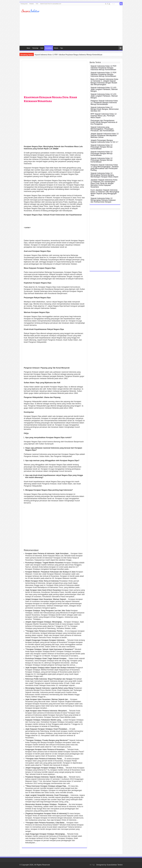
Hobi (42, 48)
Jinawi (56, 149)
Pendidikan (49, 48)
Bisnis (56, 48)
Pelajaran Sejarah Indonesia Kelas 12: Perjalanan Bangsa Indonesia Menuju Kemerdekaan (104, 103)
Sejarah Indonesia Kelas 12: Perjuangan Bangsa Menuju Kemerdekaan (102, 147)
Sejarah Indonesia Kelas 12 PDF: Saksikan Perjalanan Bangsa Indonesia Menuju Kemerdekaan (68, 55)
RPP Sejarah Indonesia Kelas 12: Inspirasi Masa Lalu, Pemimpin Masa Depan (104, 116)
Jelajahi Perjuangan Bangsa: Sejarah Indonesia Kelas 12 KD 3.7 (104, 141)
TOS (37, 4)
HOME (23, 48)
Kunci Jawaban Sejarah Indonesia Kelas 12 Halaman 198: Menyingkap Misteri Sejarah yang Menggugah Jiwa (105, 193)
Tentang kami (24, 4)
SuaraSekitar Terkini (115, 865)
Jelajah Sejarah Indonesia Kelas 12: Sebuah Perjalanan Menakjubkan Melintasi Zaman (105, 135)
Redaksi (32, 4)
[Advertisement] (71, 29)
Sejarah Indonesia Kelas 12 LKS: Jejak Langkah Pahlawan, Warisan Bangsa (104, 89)
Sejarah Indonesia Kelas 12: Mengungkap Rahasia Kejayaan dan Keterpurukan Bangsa (103, 200)
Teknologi (35, 48)
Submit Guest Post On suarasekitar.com (51, 4)
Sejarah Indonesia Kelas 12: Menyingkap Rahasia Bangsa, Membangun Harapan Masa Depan (104, 175)
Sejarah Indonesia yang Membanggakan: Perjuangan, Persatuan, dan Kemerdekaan (102, 129)
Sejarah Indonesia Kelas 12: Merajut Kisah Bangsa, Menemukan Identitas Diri (105, 109)
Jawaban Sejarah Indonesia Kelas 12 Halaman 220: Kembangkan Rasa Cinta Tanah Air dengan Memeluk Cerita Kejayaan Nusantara (104, 183)
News (28, 48)
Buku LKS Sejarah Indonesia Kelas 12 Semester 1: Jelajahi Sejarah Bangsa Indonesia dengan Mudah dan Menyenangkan (104, 82)
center (27, 228)
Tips (62, 48)
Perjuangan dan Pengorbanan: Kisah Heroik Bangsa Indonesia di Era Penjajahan (104, 122)
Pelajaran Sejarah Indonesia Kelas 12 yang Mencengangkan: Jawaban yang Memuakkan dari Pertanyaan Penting (105, 168)
